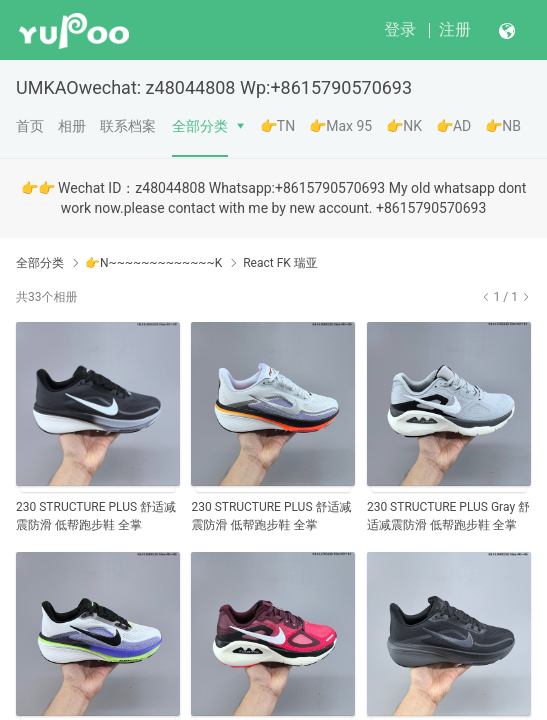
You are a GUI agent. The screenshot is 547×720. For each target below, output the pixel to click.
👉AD (453, 126)
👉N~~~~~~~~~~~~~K (153, 263)
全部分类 (200, 126)
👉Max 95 (340, 126)
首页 (30, 126)
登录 (400, 29)
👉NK (404, 126)
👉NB (503, 126)
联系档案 (128, 126)
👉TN (277, 126)
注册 (455, 29)
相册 (72, 126)
